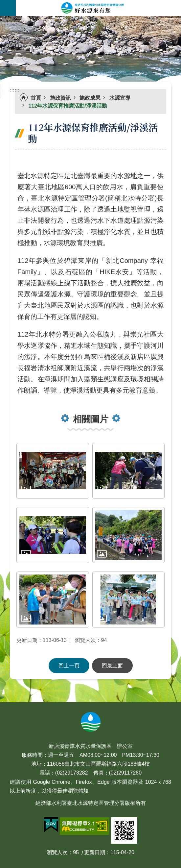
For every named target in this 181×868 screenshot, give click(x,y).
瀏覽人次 (57, 852)
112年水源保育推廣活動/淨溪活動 (68, 106)
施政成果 (90, 98)
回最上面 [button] (112, 665)
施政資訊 (60, 98)
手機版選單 (8, 8)
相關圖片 (91, 419)
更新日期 (95, 852)
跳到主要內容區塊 (3, 3)
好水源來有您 (98, 8)
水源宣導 (120, 98)
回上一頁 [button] (69, 665)
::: (2, 20)
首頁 (36, 98)
